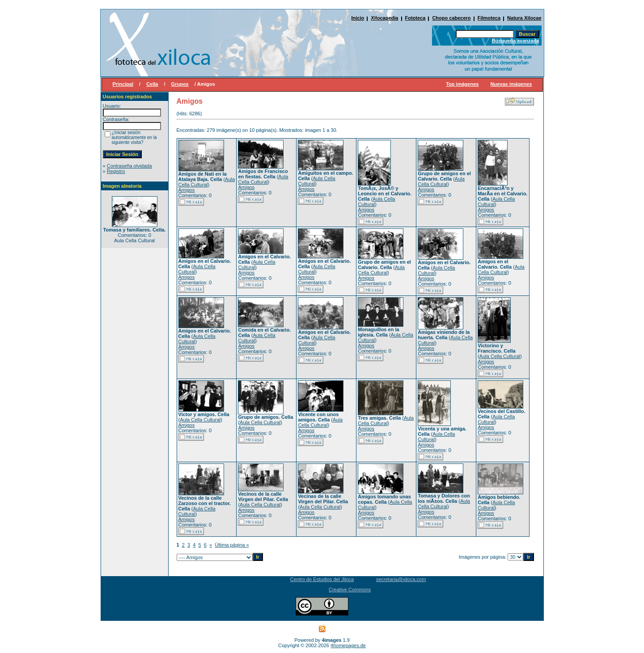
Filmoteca (489, 18)
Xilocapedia (384, 18)
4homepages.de (348, 645)
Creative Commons (350, 590)
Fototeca (415, 18)
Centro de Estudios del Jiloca (322, 579)
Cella (152, 84)
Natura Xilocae (524, 18)
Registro (116, 171)
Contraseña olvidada (129, 166)
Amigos (187, 190)
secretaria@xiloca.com (401, 579)
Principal (123, 84)
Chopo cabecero (451, 18)
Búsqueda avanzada (516, 41)
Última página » (232, 545)
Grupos (180, 84)
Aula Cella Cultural (207, 182)
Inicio (358, 18)
